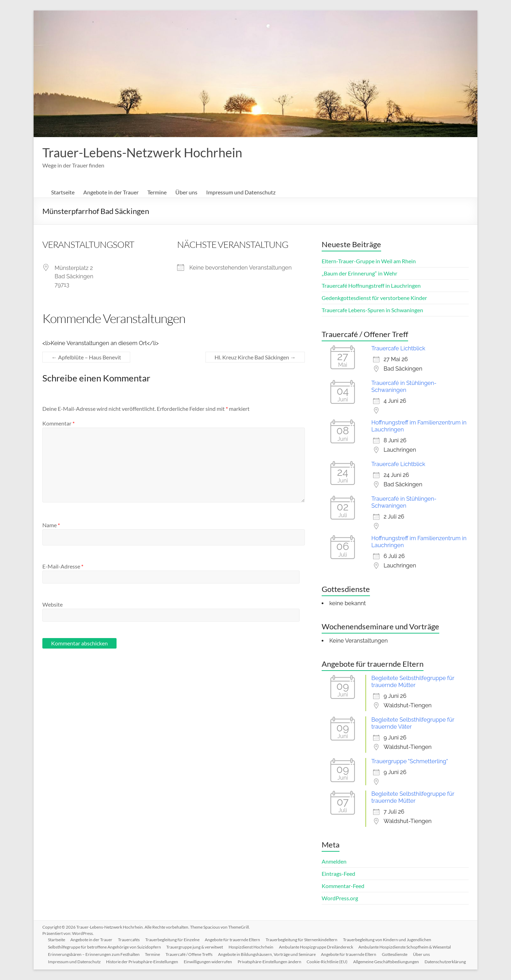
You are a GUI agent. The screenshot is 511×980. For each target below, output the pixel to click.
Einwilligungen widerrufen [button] (208, 962)
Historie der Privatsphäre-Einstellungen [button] (142, 962)
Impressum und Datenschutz (241, 192)
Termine (157, 192)
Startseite (63, 192)
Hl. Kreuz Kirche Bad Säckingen (255, 357)
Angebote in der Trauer (111, 192)
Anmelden (334, 861)
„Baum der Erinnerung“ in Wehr (359, 273)
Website (52, 604)
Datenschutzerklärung (446, 962)
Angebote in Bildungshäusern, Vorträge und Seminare (267, 954)
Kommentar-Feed (343, 886)
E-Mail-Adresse (63, 566)
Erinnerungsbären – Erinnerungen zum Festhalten (94, 954)
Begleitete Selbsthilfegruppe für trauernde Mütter (413, 682)
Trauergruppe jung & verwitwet (195, 947)
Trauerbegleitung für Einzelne (173, 940)
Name (51, 525)
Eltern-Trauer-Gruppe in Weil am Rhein (369, 261)
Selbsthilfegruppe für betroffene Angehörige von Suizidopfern (104, 947)
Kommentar (58, 423)
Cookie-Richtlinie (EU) (328, 962)
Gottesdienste (395, 954)
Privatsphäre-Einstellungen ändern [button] (270, 962)
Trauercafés (129, 940)
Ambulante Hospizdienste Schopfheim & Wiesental (405, 947)
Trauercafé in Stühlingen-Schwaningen (404, 387)
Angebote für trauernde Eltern (233, 940)
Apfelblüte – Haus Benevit (86, 357)
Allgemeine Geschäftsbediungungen (387, 962)
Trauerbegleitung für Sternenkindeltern (302, 940)
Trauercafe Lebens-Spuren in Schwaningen (372, 310)
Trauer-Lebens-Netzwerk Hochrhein (142, 152)
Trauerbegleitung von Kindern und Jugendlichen (388, 940)
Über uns (186, 192)
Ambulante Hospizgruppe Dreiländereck (316, 947)
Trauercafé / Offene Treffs (189, 954)
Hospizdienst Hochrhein (251, 947)
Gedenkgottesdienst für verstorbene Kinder (374, 298)
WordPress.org (340, 898)
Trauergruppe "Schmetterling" (410, 761)
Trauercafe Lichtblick (398, 348)
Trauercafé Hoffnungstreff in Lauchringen (371, 285)
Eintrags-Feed (338, 874)
